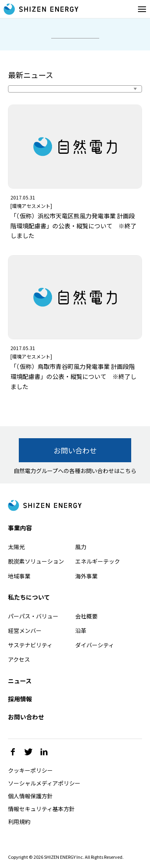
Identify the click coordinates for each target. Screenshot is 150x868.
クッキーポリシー (30, 770)
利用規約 (19, 822)
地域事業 (19, 576)
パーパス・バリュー (33, 616)
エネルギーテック (98, 561)
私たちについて (29, 597)
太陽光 (16, 547)
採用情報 (20, 699)
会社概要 (86, 616)
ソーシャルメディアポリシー (44, 783)
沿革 (81, 630)
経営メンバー (25, 630)
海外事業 (86, 576)
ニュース (20, 681)
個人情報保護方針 (30, 796)
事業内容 (20, 528)
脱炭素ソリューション (36, 561)
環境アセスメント (31, 206)
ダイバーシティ (95, 645)
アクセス (19, 659)
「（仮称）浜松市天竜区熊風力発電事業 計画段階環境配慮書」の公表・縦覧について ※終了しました (73, 226)
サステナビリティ (30, 645)
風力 (81, 547)
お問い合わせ (75, 450)
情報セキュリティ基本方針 (41, 809)
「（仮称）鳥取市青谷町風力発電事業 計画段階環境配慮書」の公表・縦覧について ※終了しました (73, 376)
